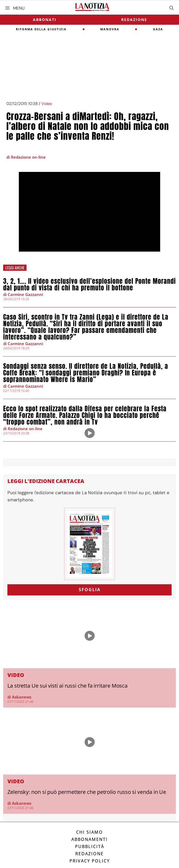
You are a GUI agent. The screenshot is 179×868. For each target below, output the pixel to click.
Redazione (134, 20)
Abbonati (45, 20)
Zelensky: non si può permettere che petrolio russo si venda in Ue (87, 792)
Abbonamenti (89, 839)
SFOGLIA (90, 590)
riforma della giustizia (41, 29)
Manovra (110, 29)
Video (47, 104)
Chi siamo (89, 832)
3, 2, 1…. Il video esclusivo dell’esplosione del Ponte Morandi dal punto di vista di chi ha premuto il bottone (89, 284)
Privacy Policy (90, 861)
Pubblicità (90, 846)
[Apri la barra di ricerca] (172, 8)
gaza (158, 29)
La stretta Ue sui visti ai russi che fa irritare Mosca (67, 686)
